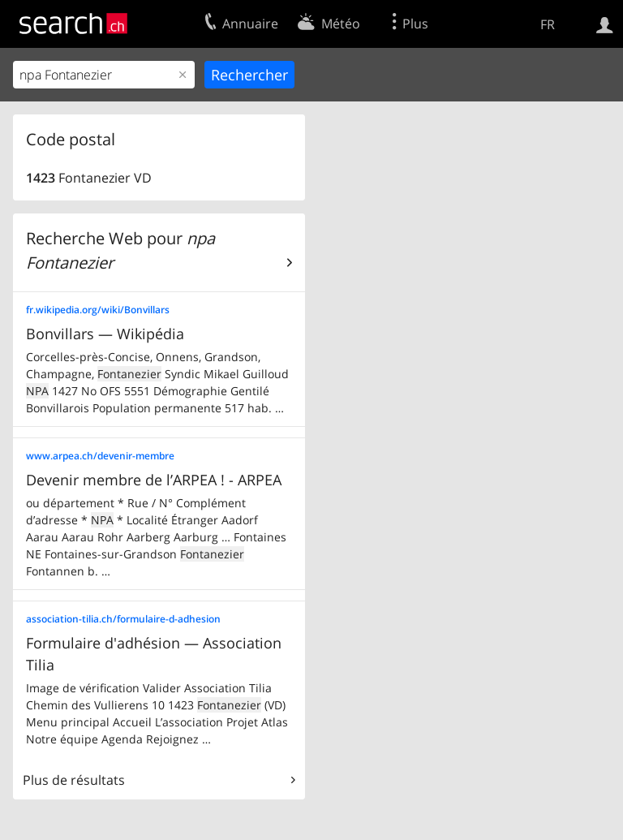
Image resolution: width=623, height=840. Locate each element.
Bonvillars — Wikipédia (105, 334)
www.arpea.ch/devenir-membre (100, 456)
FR (548, 24)
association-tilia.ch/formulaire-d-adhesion (123, 619)
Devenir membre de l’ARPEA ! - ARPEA (154, 480)
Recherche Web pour (120, 250)
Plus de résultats (74, 780)
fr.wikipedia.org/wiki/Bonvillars (98, 310)
